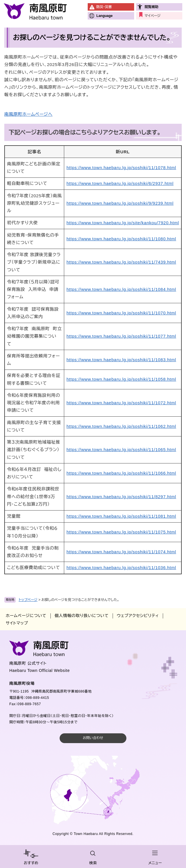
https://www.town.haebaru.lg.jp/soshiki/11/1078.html (121, 168)
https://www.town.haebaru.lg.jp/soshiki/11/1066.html (121, 473)
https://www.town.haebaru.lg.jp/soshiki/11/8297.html (121, 497)
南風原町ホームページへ (28, 114)
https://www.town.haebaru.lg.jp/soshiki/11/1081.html (121, 516)
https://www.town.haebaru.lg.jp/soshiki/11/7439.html (121, 262)
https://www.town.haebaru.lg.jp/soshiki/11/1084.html (121, 289)
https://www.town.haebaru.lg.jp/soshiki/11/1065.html (121, 450)
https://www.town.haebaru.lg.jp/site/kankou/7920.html (123, 223)
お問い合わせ (93, 738)
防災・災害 (104, 7)
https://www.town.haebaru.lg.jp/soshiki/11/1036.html (121, 568)
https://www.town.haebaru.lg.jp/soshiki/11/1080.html (121, 239)
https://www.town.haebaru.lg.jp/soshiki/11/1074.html (121, 552)
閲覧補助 (152, 7)
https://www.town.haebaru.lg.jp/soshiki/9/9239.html (120, 203)
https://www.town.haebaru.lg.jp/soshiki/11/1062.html (121, 426)
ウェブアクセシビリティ (138, 616)
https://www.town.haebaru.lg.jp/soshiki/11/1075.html (121, 532)
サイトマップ (17, 623)
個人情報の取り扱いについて (82, 616)
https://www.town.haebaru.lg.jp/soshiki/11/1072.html (121, 403)
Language (104, 16)
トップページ (28, 600)
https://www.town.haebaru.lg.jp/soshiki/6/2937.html (120, 183)
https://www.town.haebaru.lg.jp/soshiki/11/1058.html (121, 379)
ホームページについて (26, 616)
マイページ (153, 16)
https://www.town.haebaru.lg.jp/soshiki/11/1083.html (121, 360)
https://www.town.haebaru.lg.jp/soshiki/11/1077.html (121, 336)
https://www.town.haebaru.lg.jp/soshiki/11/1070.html (121, 313)
